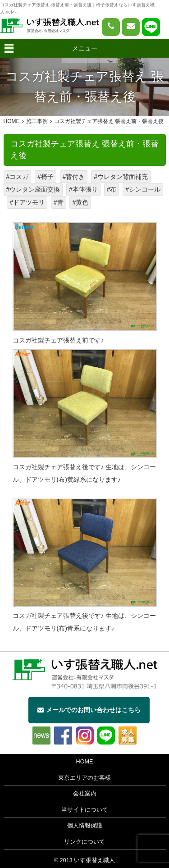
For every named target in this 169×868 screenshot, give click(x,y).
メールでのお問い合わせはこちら (89, 710)
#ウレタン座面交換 (33, 189)
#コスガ (18, 177)
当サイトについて (85, 810)
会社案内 (85, 794)
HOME (85, 762)
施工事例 (37, 121)
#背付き (74, 177)
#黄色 (80, 202)
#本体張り (83, 189)
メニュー (85, 48)
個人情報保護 (85, 826)
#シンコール (143, 189)
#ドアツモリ (27, 202)
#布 (112, 189)
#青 (59, 202)
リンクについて (84, 842)
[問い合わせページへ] (131, 27)
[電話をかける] (111, 27)
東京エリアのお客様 (84, 778)
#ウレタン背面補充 (121, 177)
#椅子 (46, 177)
